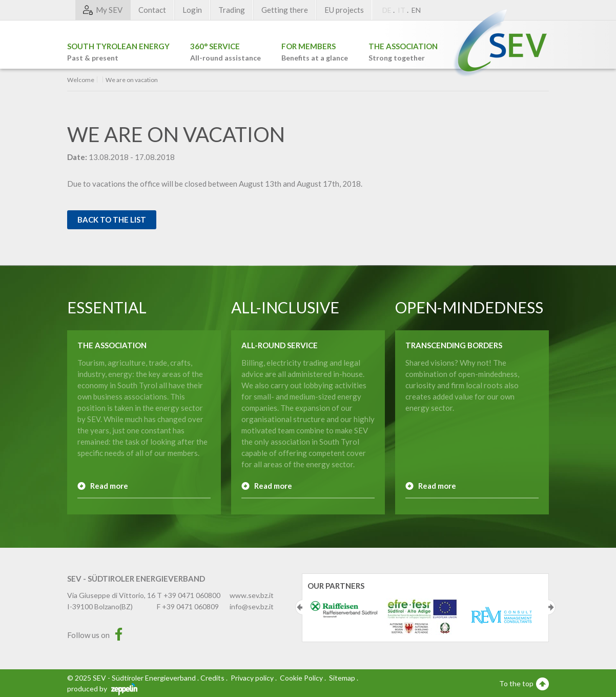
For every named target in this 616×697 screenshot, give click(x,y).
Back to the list (112, 220)
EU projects (344, 10)
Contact (152, 10)
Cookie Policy (301, 678)
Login (192, 10)
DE (387, 10)
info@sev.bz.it (252, 606)
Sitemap (342, 678)
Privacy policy (252, 678)
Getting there (285, 10)
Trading (232, 10)
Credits (212, 678)
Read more (109, 486)
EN (416, 10)
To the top (524, 683)
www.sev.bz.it (252, 595)
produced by (102, 689)
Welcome (81, 80)
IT (402, 10)
